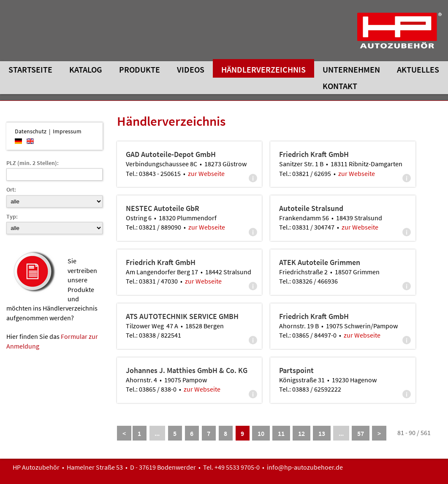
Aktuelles (418, 69)
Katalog (86, 69)
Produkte (140, 69)
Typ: (12, 216)
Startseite (30, 69)
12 (301, 433)
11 (281, 433)
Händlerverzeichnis (263, 69)
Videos (191, 69)
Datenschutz (31, 131)
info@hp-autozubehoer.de (305, 467)
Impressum (67, 131)
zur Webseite (206, 173)
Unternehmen (351, 69)
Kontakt (340, 86)
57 (361, 433)
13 (322, 433)
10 (261, 433)
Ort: (11, 189)
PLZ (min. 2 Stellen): (33, 163)
